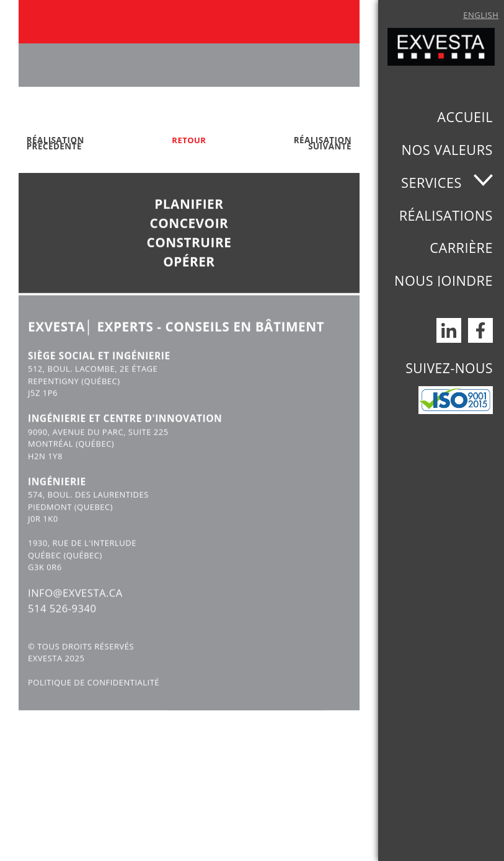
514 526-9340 (63, 627)
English (481, 15)
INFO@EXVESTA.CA (76, 612)
